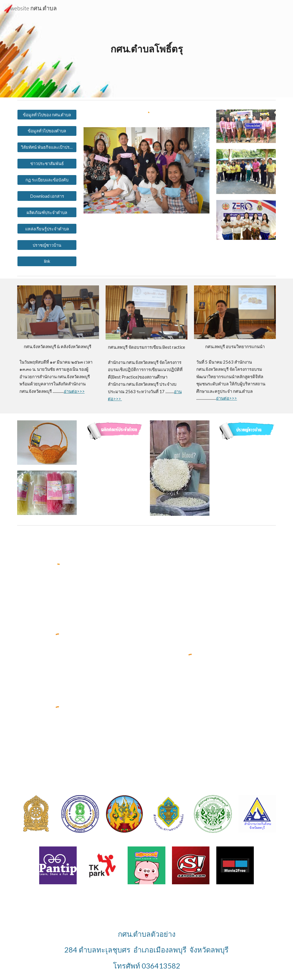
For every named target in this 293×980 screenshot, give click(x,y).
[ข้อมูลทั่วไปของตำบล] (47, 131)
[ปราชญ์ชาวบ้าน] (47, 245)
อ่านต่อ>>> (74, 391)
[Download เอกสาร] (47, 196)
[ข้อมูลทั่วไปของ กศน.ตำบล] (47, 115)
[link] (47, 261)
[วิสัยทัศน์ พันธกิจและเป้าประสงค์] (47, 147)
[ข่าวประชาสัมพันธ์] (47, 163)
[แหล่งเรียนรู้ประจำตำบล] (47, 229)
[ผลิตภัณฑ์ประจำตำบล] (47, 212)
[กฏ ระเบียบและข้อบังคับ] (47, 180)
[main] (147, 49)
